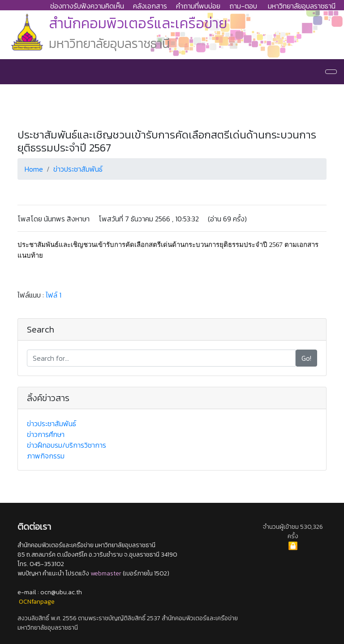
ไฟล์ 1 (54, 295)
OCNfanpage (37, 602)
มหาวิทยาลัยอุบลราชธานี (302, 6)
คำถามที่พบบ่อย (198, 6)
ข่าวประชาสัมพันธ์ (78, 169)
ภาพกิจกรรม (46, 456)
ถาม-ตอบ (243, 6)
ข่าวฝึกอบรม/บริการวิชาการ (67, 445)
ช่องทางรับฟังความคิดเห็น (87, 6)
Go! (306, 358)
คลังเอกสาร (150, 6)
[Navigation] (331, 72)
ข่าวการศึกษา (46, 434)
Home (34, 169)
